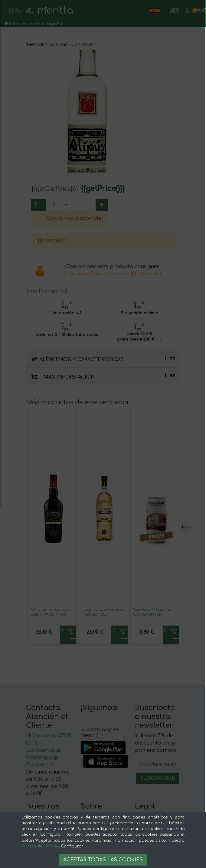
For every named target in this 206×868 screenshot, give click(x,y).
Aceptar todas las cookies (103, 860)
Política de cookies (40, 846)
